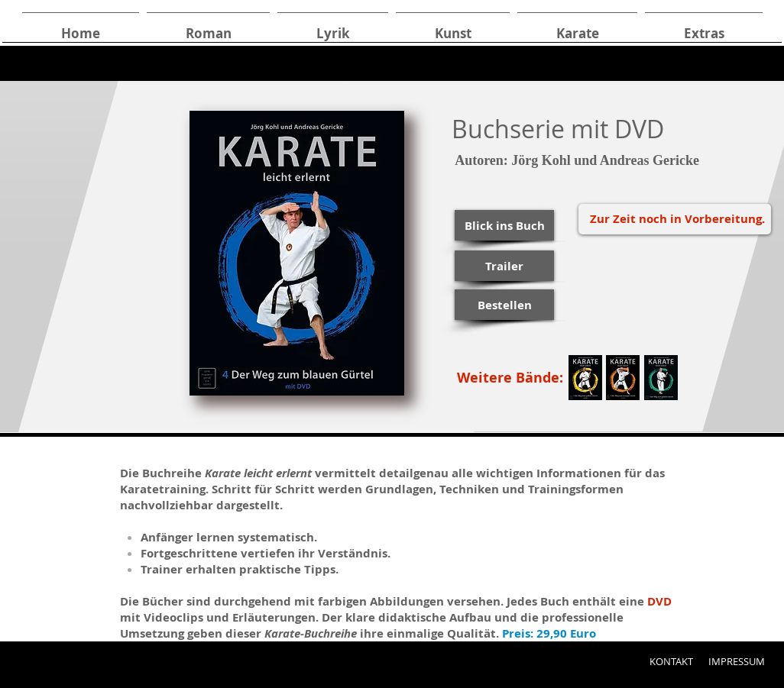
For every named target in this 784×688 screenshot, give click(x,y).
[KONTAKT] (671, 661)
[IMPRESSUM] (736, 661)
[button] (504, 225)
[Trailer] (504, 266)
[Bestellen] (504, 305)
